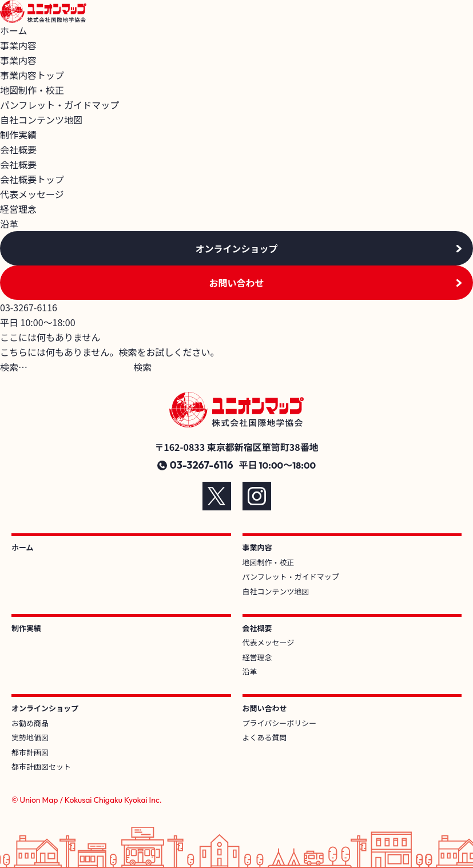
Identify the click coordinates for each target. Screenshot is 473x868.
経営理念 (18, 209)
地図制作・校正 (32, 90)
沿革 (9, 224)
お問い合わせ (236, 283)
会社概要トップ (32, 179)
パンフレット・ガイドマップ (59, 105)
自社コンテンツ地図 (41, 120)
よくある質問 (265, 737)
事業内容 (257, 547)
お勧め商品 (30, 723)
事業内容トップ (32, 75)
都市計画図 (30, 752)
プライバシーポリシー (280, 723)
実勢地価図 (30, 737)
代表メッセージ (32, 194)
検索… (14, 367)
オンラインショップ (236, 248)
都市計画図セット (41, 766)
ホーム (14, 30)
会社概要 (257, 628)
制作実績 (18, 134)
